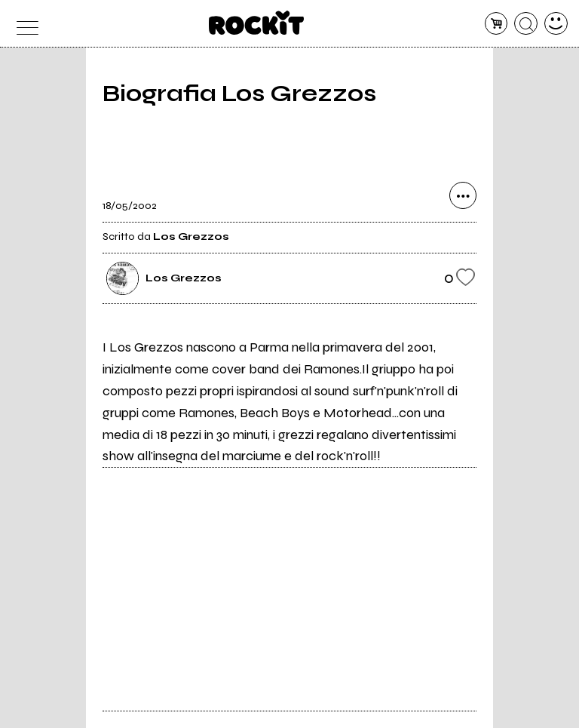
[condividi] (463, 195)
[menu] (23, 24)
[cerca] (526, 24)
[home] (257, 23)
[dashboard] (556, 24)
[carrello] (496, 24)
